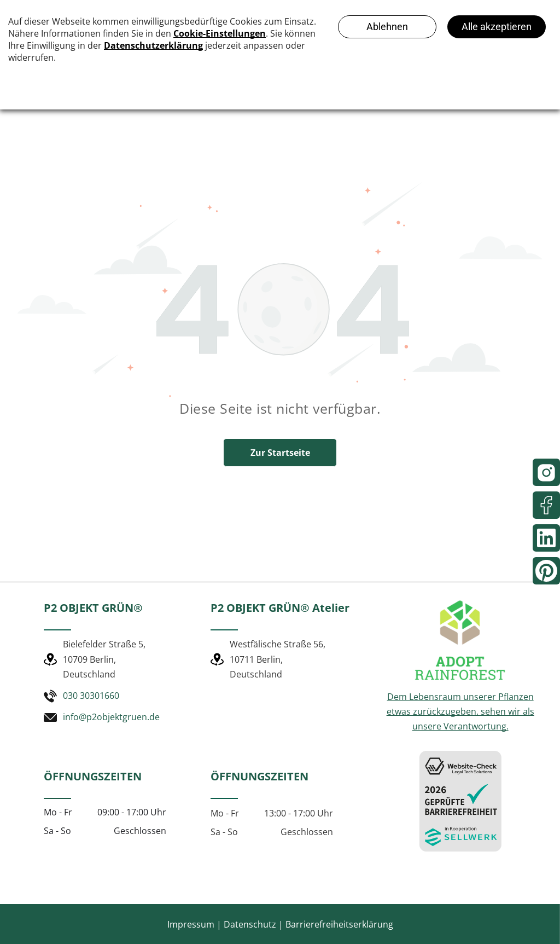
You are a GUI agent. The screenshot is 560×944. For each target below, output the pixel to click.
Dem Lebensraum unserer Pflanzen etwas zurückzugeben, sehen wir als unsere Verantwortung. (460, 711)
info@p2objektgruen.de (111, 717)
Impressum (191, 924)
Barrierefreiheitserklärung (339, 924)
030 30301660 (91, 696)
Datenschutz (250, 924)
